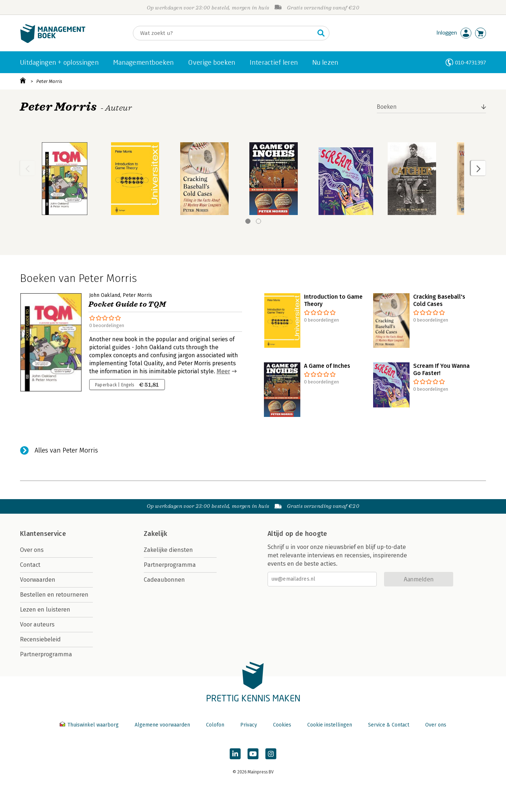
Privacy (249, 725)
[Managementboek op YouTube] (253, 754)
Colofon (215, 725)
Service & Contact (389, 725)
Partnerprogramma (46, 654)
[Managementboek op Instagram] (271, 754)
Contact (30, 565)
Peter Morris (49, 81)
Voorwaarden (38, 580)
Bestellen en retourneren (54, 595)
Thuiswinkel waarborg (90, 725)
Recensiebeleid (40, 639)
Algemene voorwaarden (162, 725)
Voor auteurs (37, 624)
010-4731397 (471, 62)
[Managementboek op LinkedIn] (235, 754)
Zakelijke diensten (168, 550)
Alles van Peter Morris (66, 450)
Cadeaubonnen (164, 580)
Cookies (282, 725)
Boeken (387, 107)
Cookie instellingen (330, 725)
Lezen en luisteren (45, 610)
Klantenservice (43, 534)
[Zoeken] (224, 33)
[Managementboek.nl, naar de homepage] (53, 41)
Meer (223, 371)
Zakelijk (155, 534)
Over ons (32, 550)
